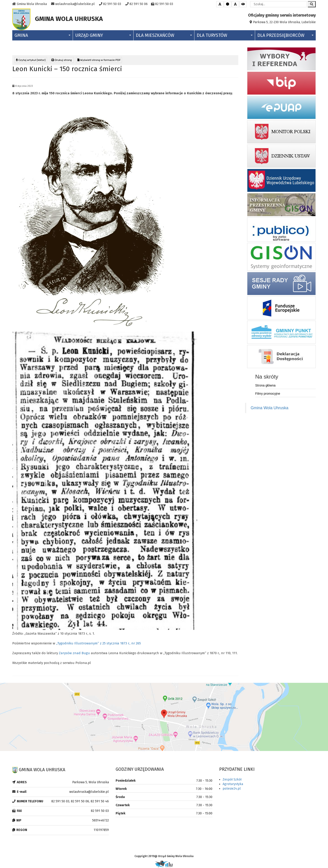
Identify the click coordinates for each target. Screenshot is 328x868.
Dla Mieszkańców (164, 35)
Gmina (42, 35)
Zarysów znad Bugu (74, 653)
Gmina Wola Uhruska (270, 408)
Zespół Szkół (232, 779)
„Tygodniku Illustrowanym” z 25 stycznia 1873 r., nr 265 (98, 643)
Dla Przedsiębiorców (285, 35)
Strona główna (266, 385)
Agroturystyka (233, 784)
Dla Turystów (225, 35)
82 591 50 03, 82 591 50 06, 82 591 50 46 (80, 801)
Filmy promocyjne (268, 394)
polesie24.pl (232, 789)
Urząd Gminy (103, 35)
